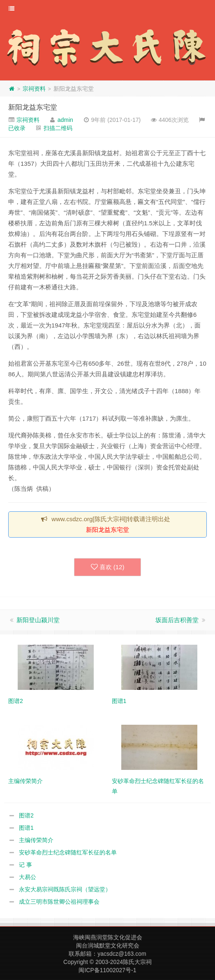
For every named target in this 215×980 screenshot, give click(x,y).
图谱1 (26, 828)
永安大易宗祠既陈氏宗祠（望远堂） (65, 889)
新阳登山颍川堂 (38, 620)
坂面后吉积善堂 (177, 620)
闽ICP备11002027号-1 (107, 970)
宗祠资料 (34, 89)
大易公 (28, 877)
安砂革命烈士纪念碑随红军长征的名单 (68, 852)
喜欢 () (108, 567)
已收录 (17, 128)
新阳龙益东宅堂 (33, 107)
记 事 (25, 865)
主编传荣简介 (36, 840)
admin (65, 120)
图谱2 (26, 815)
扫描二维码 (58, 128)
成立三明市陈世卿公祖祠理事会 (59, 902)
